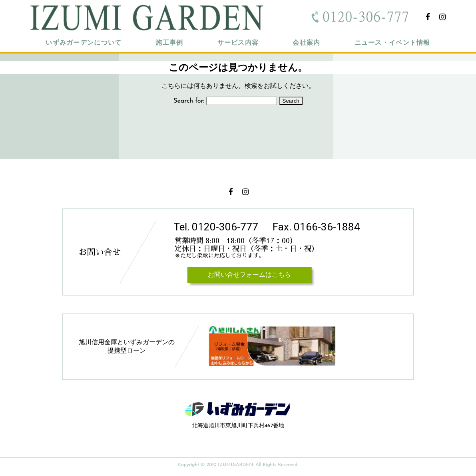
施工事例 (169, 43)
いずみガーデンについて (84, 43)
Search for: (189, 101)
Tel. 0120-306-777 (216, 227)
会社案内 (306, 43)
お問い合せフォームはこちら (249, 275)
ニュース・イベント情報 (392, 43)
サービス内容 (238, 43)
